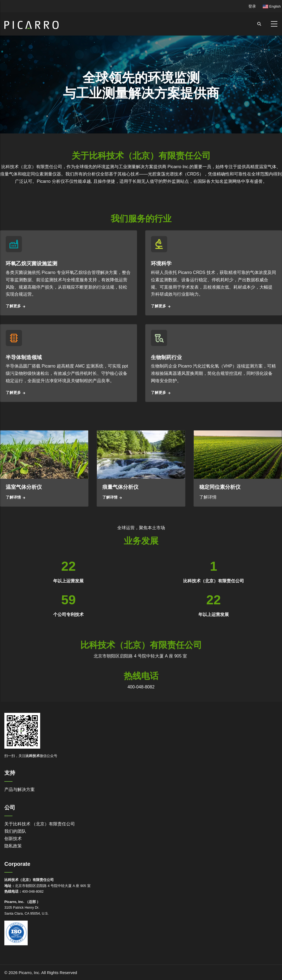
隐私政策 (13, 846)
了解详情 (13, 497)
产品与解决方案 (20, 789)
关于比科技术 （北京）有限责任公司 (40, 824)
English (272, 6)
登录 (252, 6)
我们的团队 (15, 831)
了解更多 (13, 306)
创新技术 (13, 839)
